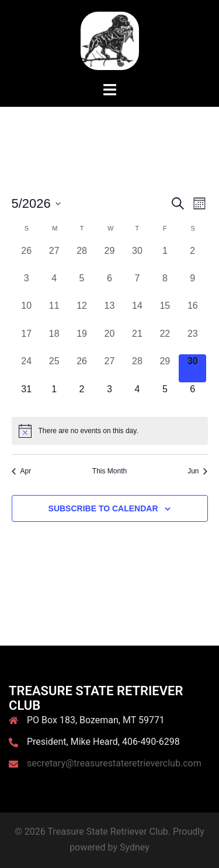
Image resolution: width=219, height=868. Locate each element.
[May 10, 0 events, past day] (27, 313)
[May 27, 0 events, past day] (109, 368)
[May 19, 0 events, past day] (81, 341)
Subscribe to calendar (103, 508)
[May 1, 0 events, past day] (165, 258)
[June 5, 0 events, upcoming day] (165, 396)
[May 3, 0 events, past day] (27, 285)
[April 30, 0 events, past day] (137, 258)
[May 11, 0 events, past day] (54, 313)
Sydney (135, 847)
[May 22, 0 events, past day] (165, 341)
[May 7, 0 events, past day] (137, 285)
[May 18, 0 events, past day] (54, 341)
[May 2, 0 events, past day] (192, 258)
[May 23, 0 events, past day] (192, 341)
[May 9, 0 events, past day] (192, 285)
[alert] (110, 431)
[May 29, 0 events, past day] (165, 368)
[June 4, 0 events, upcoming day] (137, 396)
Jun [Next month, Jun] (197, 471)
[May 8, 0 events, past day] (165, 285)
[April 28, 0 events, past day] (81, 258)
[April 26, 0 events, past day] (27, 258)
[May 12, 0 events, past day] (81, 313)
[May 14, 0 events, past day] (137, 313)
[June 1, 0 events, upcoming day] (54, 396)
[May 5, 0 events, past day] (81, 285)
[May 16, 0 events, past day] (192, 313)
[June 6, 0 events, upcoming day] (192, 396)
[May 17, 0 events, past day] (27, 341)
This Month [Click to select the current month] (109, 471)
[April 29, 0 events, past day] (109, 258)
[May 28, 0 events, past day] (137, 368)
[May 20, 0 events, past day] (109, 341)
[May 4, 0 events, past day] (54, 285)
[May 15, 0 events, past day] (165, 313)
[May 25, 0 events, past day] (54, 368)
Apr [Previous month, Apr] (22, 471)
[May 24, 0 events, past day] (27, 368)
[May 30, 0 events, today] (192, 368)
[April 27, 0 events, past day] (54, 258)
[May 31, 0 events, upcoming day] (27, 396)
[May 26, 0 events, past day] (81, 368)
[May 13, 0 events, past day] (109, 313)
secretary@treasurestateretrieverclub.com (114, 763)
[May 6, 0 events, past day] (109, 285)
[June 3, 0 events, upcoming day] (109, 396)
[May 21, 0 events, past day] (137, 341)
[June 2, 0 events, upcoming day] (81, 396)
